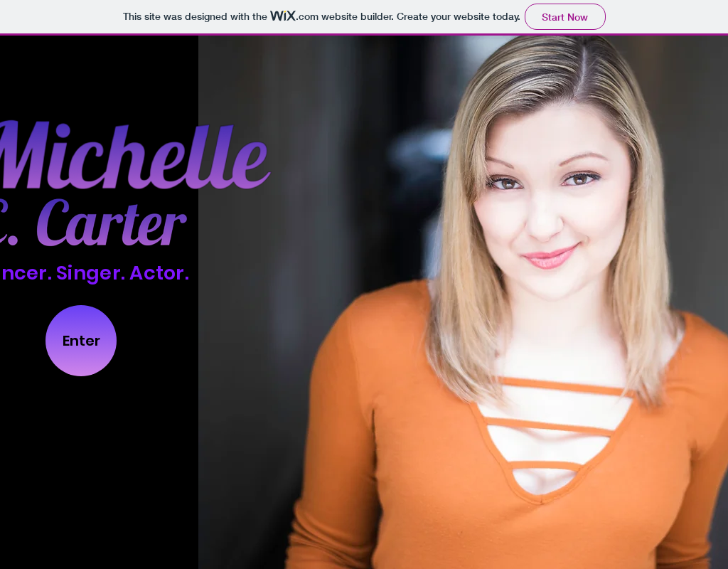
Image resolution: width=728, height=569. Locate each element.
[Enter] (81, 341)
